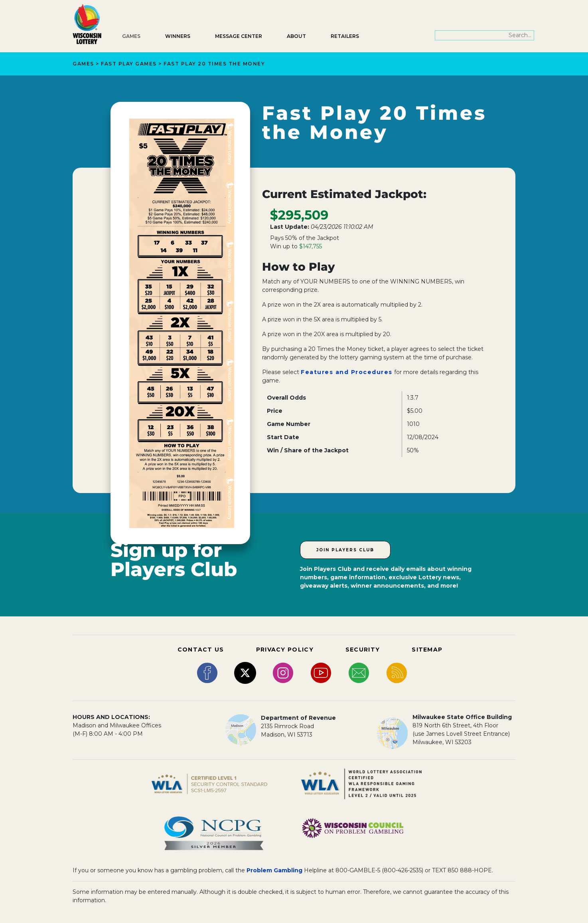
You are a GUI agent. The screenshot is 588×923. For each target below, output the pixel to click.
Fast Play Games (129, 64)
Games (131, 36)
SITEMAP (427, 650)
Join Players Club (345, 550)
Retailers (345, 36)
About (296, 36)
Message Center (239, 36)
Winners (178, 36)
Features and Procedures (347, 372)
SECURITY (363, 650)
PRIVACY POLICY (285, 650)
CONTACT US (201, 650)
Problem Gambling (274, 870)
